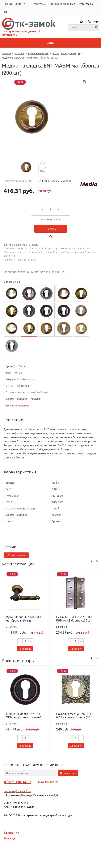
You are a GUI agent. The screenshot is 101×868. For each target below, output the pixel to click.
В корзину (50, 229)
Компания (12, 833)
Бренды (10, 838)
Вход (72, 4)
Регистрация (86, 4)
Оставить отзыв (16, 555)
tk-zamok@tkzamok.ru (17, 791)
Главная (6, 53)
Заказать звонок (48, 782)
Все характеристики (17, 406)
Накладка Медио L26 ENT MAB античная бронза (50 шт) (74, 716)
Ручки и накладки (38, 53)
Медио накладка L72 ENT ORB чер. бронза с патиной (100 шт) (24, 716)
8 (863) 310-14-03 (18, 782)
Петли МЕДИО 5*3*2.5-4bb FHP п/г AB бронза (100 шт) (74, 619)
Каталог (19, 53)
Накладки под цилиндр (66, 53)
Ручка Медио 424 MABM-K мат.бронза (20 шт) (24, 619)
